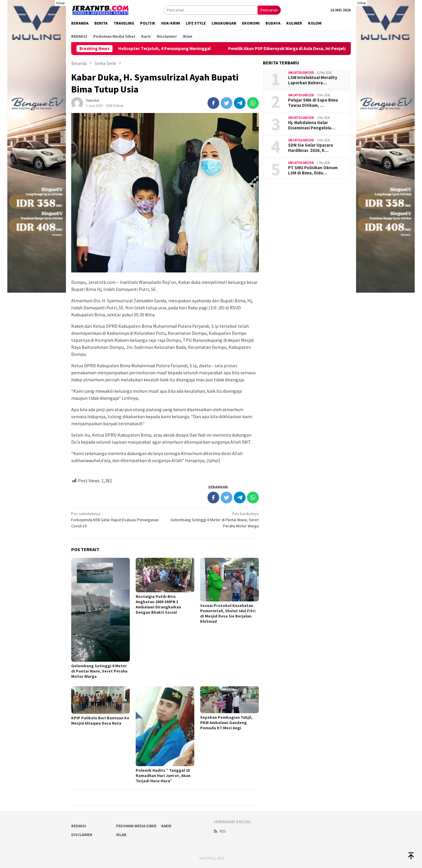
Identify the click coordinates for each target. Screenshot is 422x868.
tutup (60, 3)
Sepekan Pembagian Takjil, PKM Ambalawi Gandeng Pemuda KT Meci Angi (226, 723)
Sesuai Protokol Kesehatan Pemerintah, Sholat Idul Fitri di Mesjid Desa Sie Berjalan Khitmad (228, 613)
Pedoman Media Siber (136, 826)
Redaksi (79, 826)
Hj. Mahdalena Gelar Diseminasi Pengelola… (312, 125)
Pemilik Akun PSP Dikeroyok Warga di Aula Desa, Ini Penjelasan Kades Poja (311, 49)
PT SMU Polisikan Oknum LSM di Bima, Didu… (313, 170)
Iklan (121, 835)
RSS (219, 831)
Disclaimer (82, 835)
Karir (166, 826)
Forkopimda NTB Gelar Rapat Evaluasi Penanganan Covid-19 (116, 520)
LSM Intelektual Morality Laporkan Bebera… (313, 80)
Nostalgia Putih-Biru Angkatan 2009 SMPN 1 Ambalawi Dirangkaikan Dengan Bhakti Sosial (158, 604)
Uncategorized (301, 73)
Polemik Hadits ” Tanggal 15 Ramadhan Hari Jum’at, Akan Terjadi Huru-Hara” (163, 776)
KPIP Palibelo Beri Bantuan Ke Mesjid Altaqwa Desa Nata (100, 721)
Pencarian (269, 10)
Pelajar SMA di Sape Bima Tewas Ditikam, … (313, 103)
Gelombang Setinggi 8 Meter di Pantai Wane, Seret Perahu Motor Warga (214, 520)
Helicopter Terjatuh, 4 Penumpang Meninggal (173, 49)
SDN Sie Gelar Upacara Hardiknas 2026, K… (310, 148)
